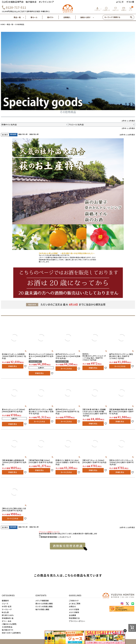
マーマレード (7, 609)
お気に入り (116, 9)
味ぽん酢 (5, 612)
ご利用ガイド (106, 9)
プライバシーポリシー (77, 621)
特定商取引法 (74, 618)
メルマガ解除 (74, 612)
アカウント (97, 9)
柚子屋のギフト (8, 630)
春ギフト (53, 17)
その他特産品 (7, 627)
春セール (36, 17)
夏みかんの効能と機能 (44, 604)
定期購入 (69, 17)
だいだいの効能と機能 (44, 606)
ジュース (5, 604)
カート (131, 9)
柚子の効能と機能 (42, 609)
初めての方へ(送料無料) (11, 633)
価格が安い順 (23, 134)
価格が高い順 (34, 134)
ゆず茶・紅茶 (7, 606)
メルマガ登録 (74, 609)
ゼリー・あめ (7, 621)
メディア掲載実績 (42, 601)
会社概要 (73, 615)
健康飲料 (5, 601)
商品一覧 (20, 17)
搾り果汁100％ (8, 615)
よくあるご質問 (75, 604)
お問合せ (124, 9)
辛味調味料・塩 (8, 618)
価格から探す (86, 17)
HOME (3, 24)
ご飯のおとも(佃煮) (9, 624)
